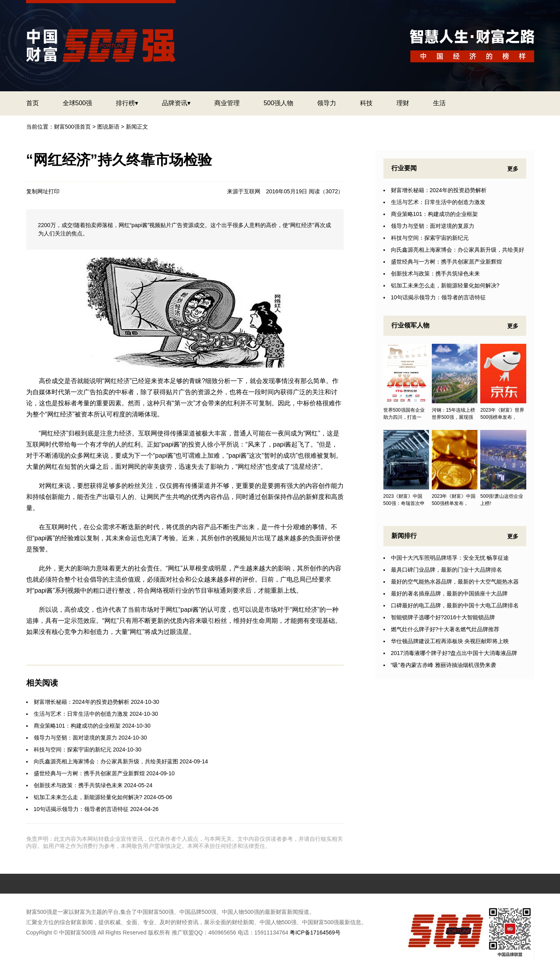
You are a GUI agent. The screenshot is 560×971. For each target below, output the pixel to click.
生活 (439, 103)
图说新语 (108, 127)
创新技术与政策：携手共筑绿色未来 (78, 785)
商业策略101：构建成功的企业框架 (77, 726)
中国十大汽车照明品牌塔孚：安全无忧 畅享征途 (450, 558)
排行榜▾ (127, 103)
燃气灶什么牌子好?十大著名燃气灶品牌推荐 (445, 629)
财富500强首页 (72, 127)
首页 (33, 103)
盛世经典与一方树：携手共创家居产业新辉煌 (89, 773)
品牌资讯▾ (176, 103)
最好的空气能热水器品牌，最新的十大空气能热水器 (455, 582)
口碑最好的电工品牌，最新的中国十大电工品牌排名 (455, 605)
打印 (54, 191)
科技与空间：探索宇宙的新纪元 (73, 749)
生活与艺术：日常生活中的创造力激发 (81, 714)
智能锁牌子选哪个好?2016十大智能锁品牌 (443, 617)
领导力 (327, 103)
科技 (366, 103)
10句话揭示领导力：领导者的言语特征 (81, 809)
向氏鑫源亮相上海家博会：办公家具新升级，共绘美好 (458, 250)
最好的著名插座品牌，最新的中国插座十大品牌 (449, 593)
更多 (513, 169)
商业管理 (227, 103)
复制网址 (37, 191)
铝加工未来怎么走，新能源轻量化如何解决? (88, 797)
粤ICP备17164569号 (315, 932)
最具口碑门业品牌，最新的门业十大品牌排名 (446, 570)
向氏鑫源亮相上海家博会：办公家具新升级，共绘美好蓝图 (106, 761)
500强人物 (278, 103)
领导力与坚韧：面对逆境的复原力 (75, 738)
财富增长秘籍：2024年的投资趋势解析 (82, 702)
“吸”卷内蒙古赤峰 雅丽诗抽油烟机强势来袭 (444, 665)
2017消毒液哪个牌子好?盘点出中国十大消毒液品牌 (454, 653)
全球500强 (78, 103)
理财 (403, 103)
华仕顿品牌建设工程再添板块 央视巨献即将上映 (450, 641)
